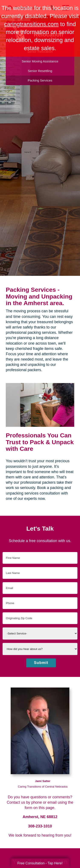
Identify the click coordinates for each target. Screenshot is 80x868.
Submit (41, 663)
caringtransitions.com (31, 24)
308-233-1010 (40, 826)
